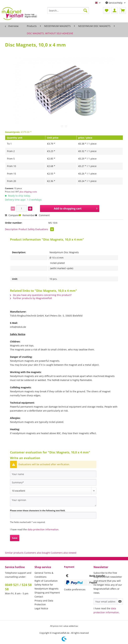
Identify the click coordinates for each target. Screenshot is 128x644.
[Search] (85, 10)
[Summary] (53, 482)
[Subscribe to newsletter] (120, 601)
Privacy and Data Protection (44, 603)
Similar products (14, 553)
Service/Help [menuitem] (114, 3)
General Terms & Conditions (44, 575)
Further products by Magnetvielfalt (31, 298)
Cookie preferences (75, 589)
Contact (39, 597)
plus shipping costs (28, 192)
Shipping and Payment (47, 593)
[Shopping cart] (123, 10)
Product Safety (27, 229)
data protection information (43, 529)
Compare (12, 215)
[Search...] (68, 10)
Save (15, 538)
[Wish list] (106, 10)
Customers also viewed (63, 553)
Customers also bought (37, 553)
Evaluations (45, 229)
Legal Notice (41, 608)
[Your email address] (105, 601)
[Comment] (53, 491)
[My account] (114, 10)
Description (11, 229)
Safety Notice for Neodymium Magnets (46, 587)
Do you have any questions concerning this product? (41, 295)
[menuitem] (68, 12)
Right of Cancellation (46, 581)
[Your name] (53, 474)
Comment (42, 215)
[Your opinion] (53, 502)
